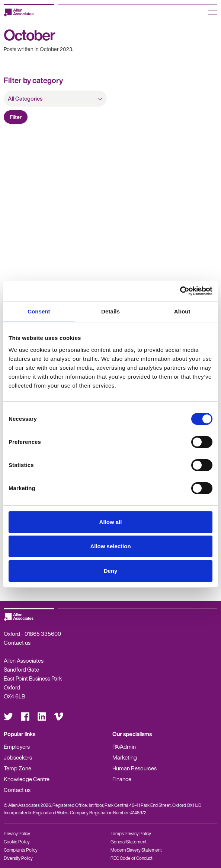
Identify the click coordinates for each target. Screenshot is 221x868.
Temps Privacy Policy (131, 834)
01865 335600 (43, 634)
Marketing (125, 757)
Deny (111, 571)
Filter (16, 117)
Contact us (17, 643)
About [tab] (182, 311)
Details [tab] (111, 311)
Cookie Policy (17, 842)
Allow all (111, 522)
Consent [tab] (39, 311)
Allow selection (110, 546)
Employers (17, 747)
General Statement (129, 842)
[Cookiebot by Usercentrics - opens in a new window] (180, 291)
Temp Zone (17, 768)
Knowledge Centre (27, 779)
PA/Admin (124, 747)
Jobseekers (18, 757)
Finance (122, 779)
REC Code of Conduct (132, 858)
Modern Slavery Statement (136, 850)
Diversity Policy (18, 858)
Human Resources (134, 768)
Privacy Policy (17, 834)
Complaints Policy (21, 850)
